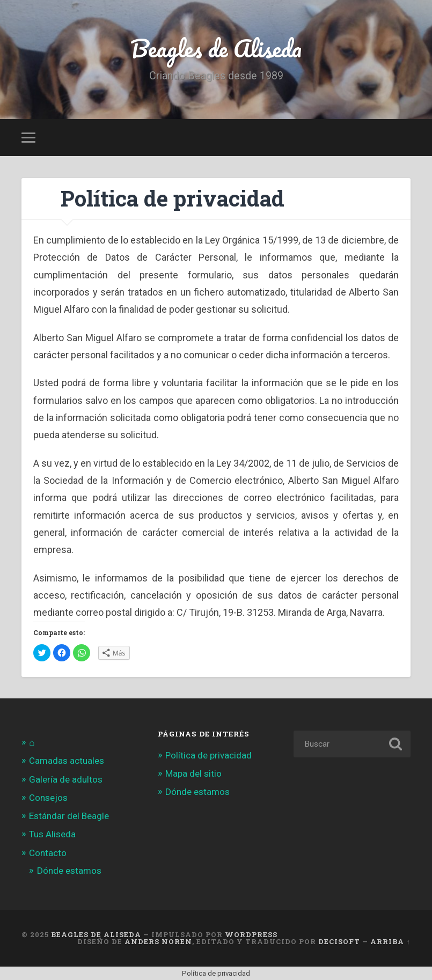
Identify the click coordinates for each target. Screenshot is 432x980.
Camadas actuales (67, 761)
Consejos (48, 798)
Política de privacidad (208, 755)
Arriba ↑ (390, 941)
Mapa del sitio (193, 773)
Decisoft (339, 941)
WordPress (251, 934)
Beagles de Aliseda (216, 48)
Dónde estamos (69, 871)
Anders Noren (158, 941)
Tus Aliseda (52, 834)
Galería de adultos (66, 779)
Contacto (48, 853)
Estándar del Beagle (69, 816)
